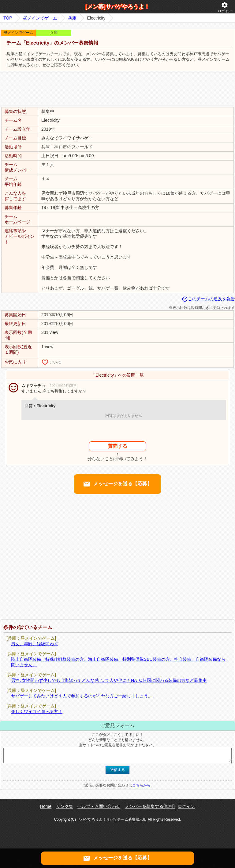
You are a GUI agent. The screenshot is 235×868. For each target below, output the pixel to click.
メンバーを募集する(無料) (150, 806)
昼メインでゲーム (40, 18)
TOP (8, 18)
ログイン (225, 7)
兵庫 (72, 18)
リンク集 (65, 806)
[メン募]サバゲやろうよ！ (117, 7)
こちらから (141, 785)
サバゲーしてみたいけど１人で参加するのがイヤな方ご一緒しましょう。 (82, 696)
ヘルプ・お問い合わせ (99, 806)
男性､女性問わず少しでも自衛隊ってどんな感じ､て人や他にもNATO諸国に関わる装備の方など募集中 (109, 680)
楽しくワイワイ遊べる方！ (37, 711)
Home (46, 806)
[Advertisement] (117, 89)
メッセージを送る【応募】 (117, 484)
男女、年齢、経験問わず (35, 644)
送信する (117, 770)
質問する (117, 446)
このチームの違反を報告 (208, 299)
